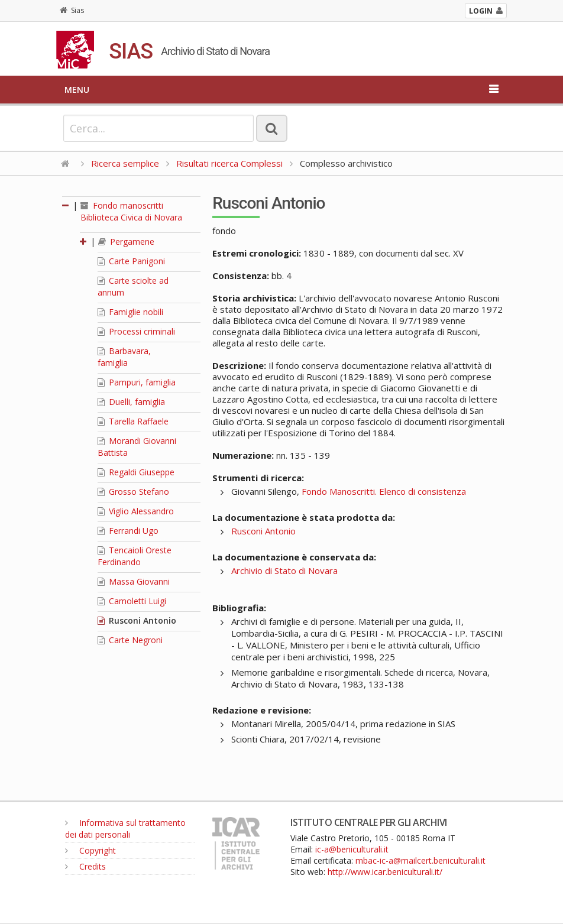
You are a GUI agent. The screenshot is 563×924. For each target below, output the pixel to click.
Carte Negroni (130, 640)
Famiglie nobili (130, 312)
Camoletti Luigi (132, 601)
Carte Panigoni (131, 261)
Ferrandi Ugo (128, 531)
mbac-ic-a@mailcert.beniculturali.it (420, 860)
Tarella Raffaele (133, 421)
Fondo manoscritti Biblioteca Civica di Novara (131, 211)
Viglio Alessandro (136, 511)
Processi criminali (136, 331)
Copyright (90, 850)
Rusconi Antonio (137, 620)
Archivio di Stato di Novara (284, 570)
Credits (85, 866)
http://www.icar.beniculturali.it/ (385, 872)
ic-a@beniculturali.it (352, 849)
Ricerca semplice (125, 163)
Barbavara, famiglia (124, 357)
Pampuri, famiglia (137, 382)
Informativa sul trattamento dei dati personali (125, 829)
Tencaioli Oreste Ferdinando (135, 556)
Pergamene (126, 241)
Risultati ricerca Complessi (231, 163)
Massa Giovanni (134, 581)
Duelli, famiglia (131, 402)
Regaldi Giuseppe (136, 472)
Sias (72, 10)
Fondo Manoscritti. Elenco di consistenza (384, 491)
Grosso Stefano (133, 492)
